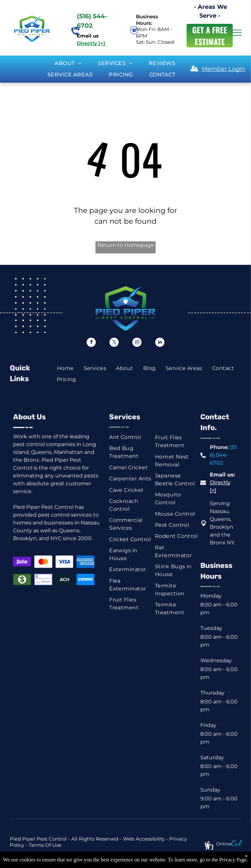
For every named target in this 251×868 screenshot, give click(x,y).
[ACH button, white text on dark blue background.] (65, 579)
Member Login (223, 69)
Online (224, 844)
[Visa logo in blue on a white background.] (65, 562)
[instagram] (137, 343)
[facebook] (91, 343)
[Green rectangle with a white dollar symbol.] (22, 579)
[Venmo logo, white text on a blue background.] (85, 579)
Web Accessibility (144, 839)
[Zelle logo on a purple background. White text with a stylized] (22, 562)
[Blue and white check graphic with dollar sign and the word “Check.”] (43, 579)
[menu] (237, 33)
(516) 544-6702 (223, 455)
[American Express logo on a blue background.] (85, 562)
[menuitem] (68, 63)
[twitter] (114, 343)
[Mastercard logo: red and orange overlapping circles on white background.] (43, 562)
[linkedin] (160, 343)
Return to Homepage (126, 245)
